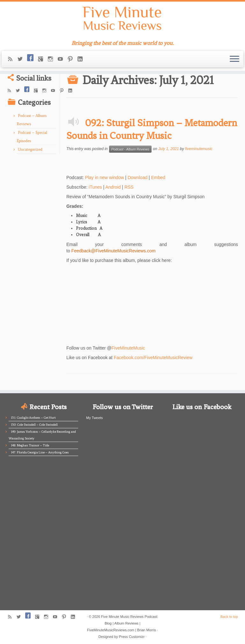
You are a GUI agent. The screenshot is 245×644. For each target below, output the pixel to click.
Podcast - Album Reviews (130, 149)
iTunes (95, 187)
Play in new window (104, 177)
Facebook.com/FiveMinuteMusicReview (153, 358)
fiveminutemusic (199, 149)
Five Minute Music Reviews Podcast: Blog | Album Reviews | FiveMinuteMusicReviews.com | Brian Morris (123, 623)
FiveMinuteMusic (128, 348)
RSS (129, 187)
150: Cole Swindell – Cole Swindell (34, 425)
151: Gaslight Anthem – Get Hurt (33, 418)
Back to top (229, 617)
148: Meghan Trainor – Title (30, 445)
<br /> (85, 302)
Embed (158, 177)
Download (137, 177)
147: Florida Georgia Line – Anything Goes (40, 452)
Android (113, 187)
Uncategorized (30, 149)
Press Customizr (132, 637)
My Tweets (94, 418)
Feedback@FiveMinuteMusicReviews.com (114, 251)
